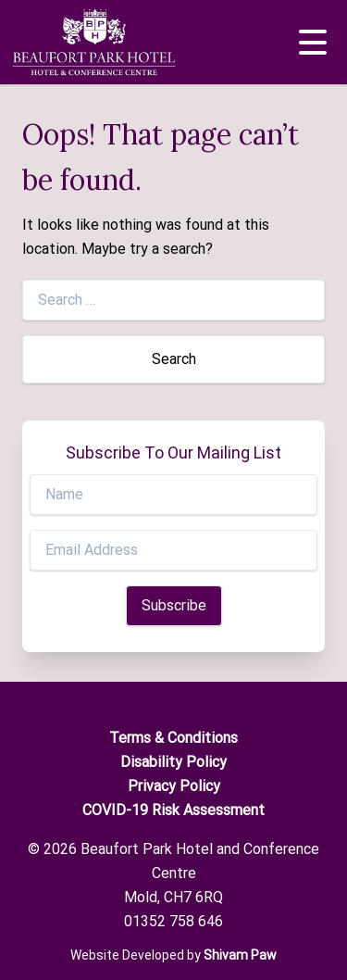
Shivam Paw (240, 955)
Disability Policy (173, 762)
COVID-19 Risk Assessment (173, 810)
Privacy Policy (174, 786)
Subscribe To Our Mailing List (173, 452)
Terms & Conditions (173, 738)
